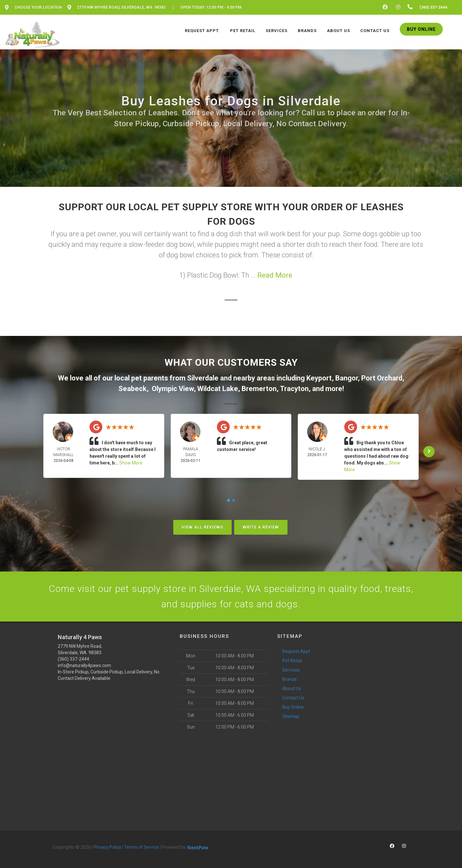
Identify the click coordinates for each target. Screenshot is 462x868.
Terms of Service (141, 847)
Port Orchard (382, 378)
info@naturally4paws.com (84, 665)
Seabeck (133, 389)
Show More (131, 463)
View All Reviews (202, 527)
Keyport (319, 378)
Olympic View (173, 389)
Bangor (346, 378)
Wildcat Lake (218, 389)
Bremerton (259, 389)
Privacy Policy (107, 847)
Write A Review (261, 527)
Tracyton (294, 389)
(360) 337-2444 (73, 659)
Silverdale (203, 378)
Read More (275, 275)
